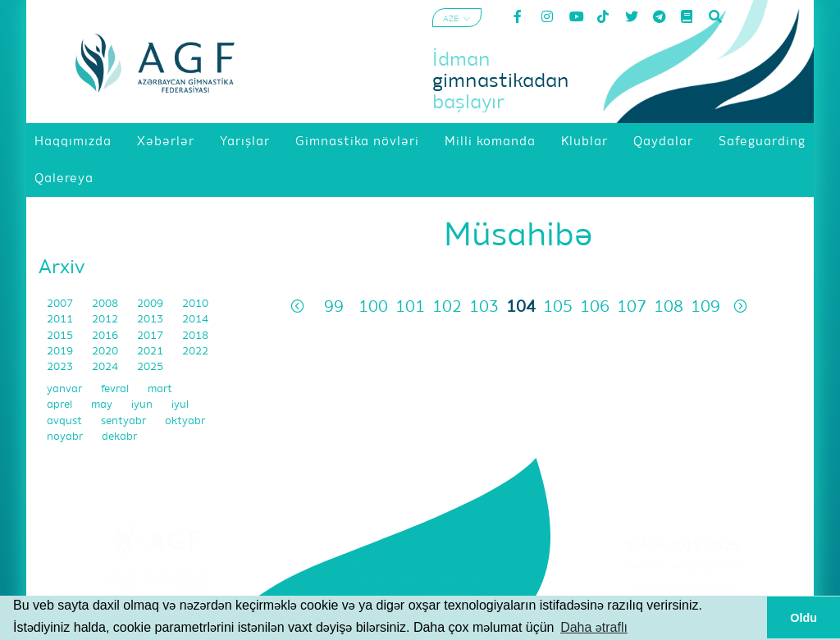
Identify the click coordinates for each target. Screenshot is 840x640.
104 (521, 307)
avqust (66, 421)
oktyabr (185, 421)
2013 (151, 320)
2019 (61, 352)
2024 (106, 367)
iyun (143, 405)
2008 (106, 304)
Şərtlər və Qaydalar (682, 567)
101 (410, 307)
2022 (195, 352)
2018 (195, 336)
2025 (150, 367)
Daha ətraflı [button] (594, 627)
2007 (61, 304)
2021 (151, 352)
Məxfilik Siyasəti (682, 587)
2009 (151, 304)
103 (484, 307)
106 (595, 307)
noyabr (66, 437)
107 (632, 307)
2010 (195, 304)
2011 (61, 320)
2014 (195, 320)
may (103, 405)
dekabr (119, 437)
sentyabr (125, 421)
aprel (61, 405)
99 (334, 307)
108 (669, 307)
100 (373, 307)
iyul (180, 405)
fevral (116, 389)
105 (558, 307)
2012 (106, 320)
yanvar (66, 389)
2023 (61, 367)
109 (705, 307)
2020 (106, 352)
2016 (106, 336)
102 (447, 307)
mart (160, 389)
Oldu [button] (803, 618)
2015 (61, 336)
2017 (151, 336)
